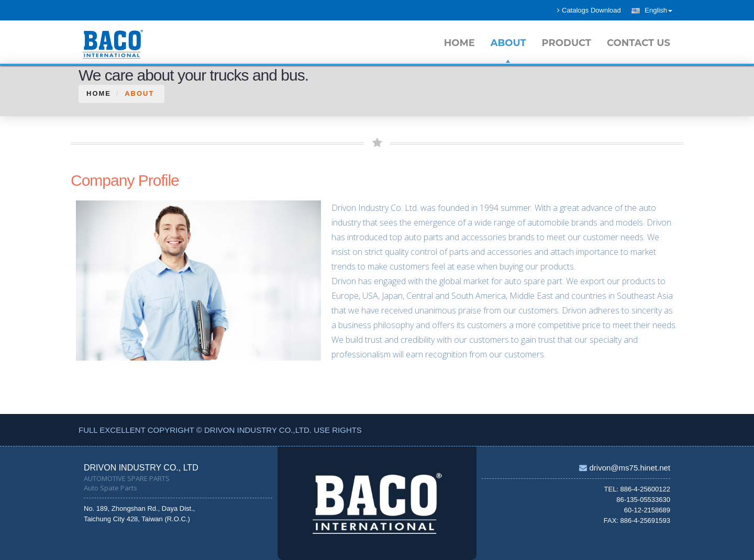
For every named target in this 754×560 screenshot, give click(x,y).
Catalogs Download (589, 10)
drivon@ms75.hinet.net (629, 468)
